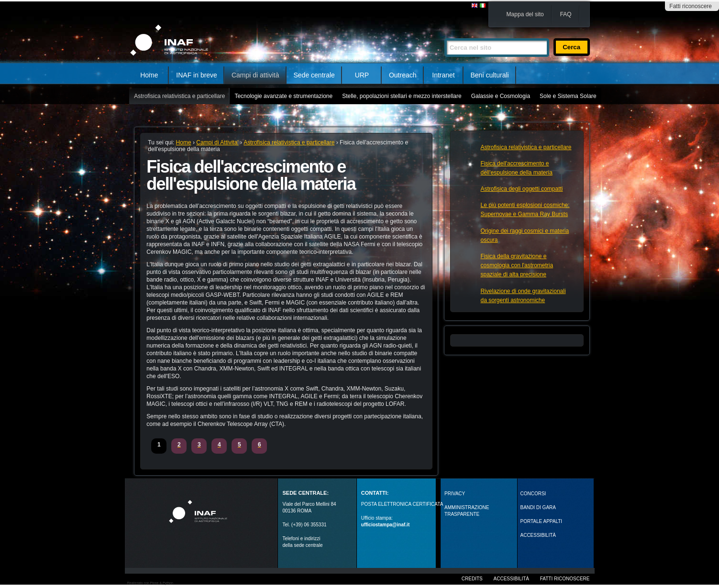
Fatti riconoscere (691, 6)
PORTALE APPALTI (542, 521)
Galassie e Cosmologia (501, 96)
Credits (472, 579)
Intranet (443, 75)
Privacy (455, 494)
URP (362, 75)
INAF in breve (197, 75)
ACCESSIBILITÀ (538, 535)
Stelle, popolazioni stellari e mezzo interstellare (402, 96)
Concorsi (533, 494)
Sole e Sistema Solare (568, 96)
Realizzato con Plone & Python (150, 583)
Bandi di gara (538, 507)
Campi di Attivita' (217, 142)
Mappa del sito (525, 14)
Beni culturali (490, 75)
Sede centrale (314, 75)
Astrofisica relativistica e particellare (179, 96)
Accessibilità (511, 579)
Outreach (403, 75)
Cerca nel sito (444, 34)
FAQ (566, 14)
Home (149, 75)
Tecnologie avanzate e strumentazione (283, 96)
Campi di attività (255, 75)
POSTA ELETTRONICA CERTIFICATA (402, 504)
